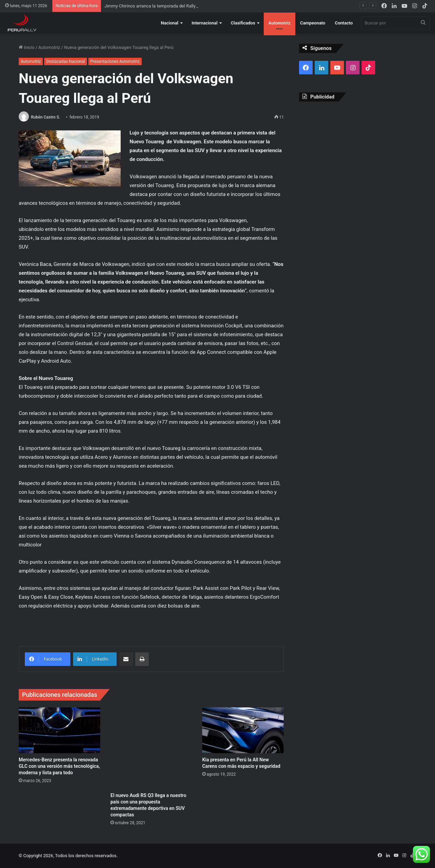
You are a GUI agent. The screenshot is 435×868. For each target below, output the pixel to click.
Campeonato (313, 23)
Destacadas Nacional (65, 61)
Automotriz (280, 23)
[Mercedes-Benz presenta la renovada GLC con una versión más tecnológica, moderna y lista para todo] (59, 730)
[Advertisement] (358, 156)
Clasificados (243, 23)
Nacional (169, 23)
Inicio (27, 47)
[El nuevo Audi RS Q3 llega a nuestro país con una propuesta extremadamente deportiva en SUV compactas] (151, 748)
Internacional (205, 23)
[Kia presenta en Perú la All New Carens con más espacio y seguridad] (243, 730)
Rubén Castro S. (46, 117)
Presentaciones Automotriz (115, 61)
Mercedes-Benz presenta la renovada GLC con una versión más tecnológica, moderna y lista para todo (59, 766)
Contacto (344, 23)
